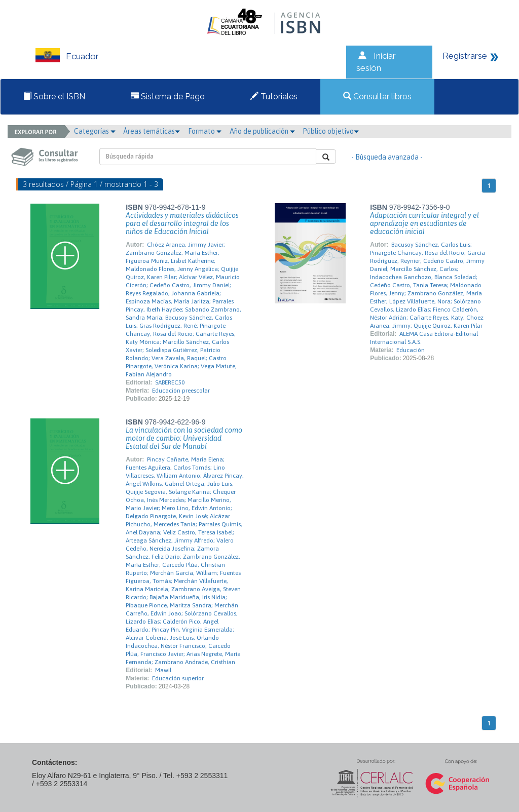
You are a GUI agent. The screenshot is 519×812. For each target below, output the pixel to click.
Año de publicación (262, 131)
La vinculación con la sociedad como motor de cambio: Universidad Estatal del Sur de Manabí (184, 438)
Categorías (95, 131)
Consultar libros (377, 96)
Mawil (163, 670)
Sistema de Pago (168, 96)
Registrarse (465, 56)
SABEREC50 (170, 382)
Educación (411, 350)
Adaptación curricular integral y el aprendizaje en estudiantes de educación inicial (424, 223)
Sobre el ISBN (54, 96)
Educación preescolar (181, 391)
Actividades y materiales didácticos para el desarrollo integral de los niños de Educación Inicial (182, 223)
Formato (205, 131)
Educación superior (178, 678)
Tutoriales (274, 96)
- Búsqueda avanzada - (387, 157)
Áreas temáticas (152, 131)
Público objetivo (331, 131)
